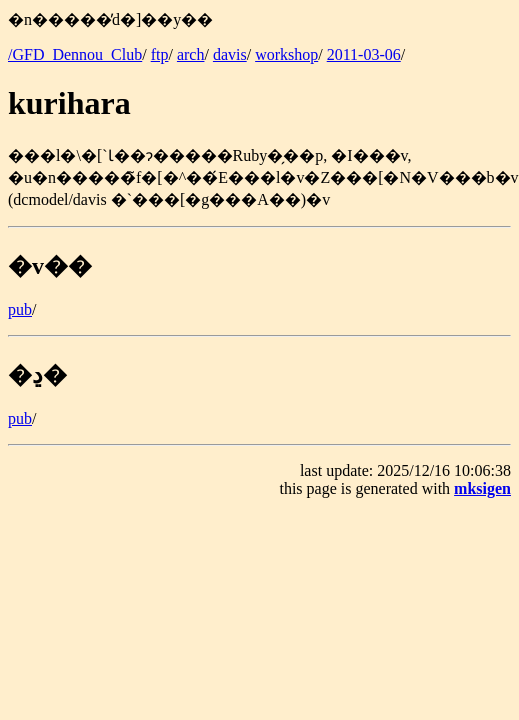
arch (191, 54)
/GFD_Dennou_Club (75, 54)
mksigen (482, 488)
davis (230, 54)
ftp (160, 54)
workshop (286, 54)
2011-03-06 (364, 54)
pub (20, 309)
